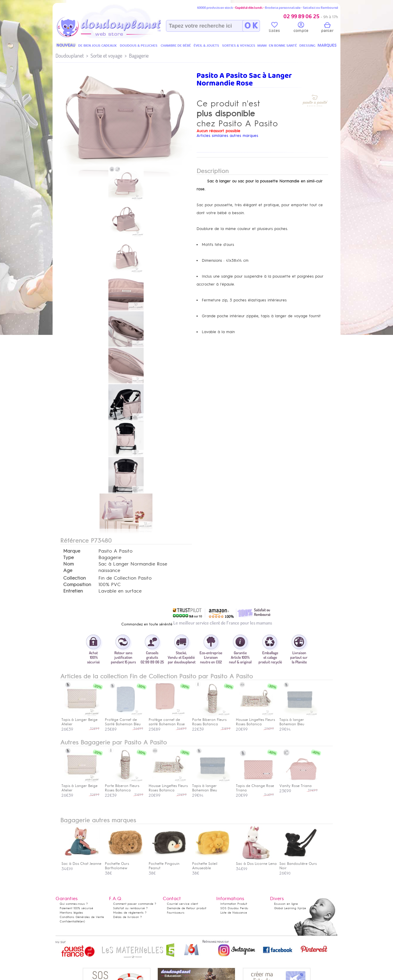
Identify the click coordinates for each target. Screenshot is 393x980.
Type (68, 558)
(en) (82, 921)
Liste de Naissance (234, 913)
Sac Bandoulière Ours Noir (298, 864)
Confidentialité (70, 921)
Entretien (73, 591)
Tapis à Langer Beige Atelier (80, 786)
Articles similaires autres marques (227, 136)
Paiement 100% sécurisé (76, 908)
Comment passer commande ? (135, 904)
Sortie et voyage (106, 56)
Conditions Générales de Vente (82, 917)
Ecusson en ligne (286, 904)
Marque (72, 551)
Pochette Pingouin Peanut (168, 864)
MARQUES (327, 45)
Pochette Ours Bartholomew (124, 864)
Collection (74, 578)
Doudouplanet (70, 56)
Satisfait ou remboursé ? (130, 908)
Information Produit (234, 904)
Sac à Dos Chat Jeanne (81, 861)
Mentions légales (71, 913)
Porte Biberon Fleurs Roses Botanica (124, 786)
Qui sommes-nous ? (74, 904)
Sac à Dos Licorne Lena (256, 861)
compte (301, 28)
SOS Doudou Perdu (234, 908)
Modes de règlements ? (130, 913)
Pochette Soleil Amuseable (211, 864)
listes (274, 28)
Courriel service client (182, 904)
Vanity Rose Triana (298, 784)
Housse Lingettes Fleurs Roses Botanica (168, 786)
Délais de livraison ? (127, 917)
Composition (77, 585)
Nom (68, 564)
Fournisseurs (176, 913)
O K (251, 26)
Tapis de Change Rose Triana (255, 786)
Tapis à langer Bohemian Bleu (211, 786)
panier (327, 28)
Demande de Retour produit (187, 908)
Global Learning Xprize (290, 908)
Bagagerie (139, 56)
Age (68, 570)
